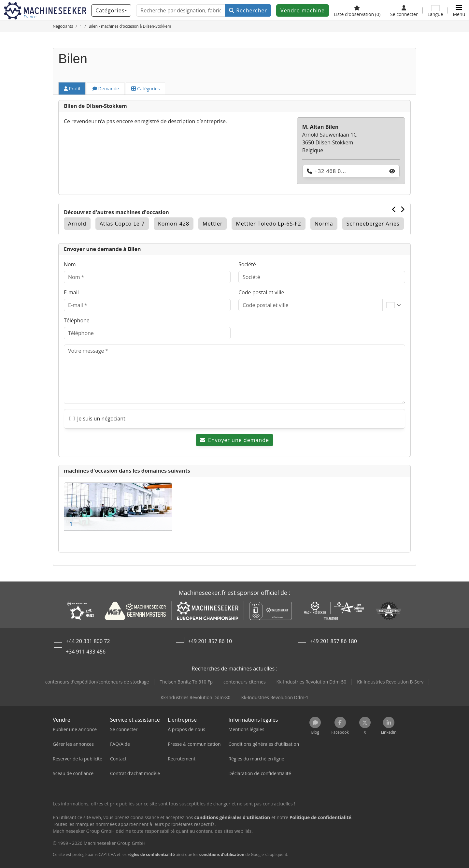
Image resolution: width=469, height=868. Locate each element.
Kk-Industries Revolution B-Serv (390, 682)
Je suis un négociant (101, 419)
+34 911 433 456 (86, 652)
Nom (70, 264)
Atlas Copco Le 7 (122, 224)
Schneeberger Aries (373, 224)
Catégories (145, 88)
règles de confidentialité (151, 854)
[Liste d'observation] (357, 10)
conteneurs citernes (245, 682)
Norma (324, 224)
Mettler (213, 224)
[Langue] (435, 10)
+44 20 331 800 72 (88, 641)
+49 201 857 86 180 (333, 641)
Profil (72, 88)
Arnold (77, 224)
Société (247, 264)
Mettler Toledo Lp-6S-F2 (268, 224)
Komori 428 (174, 224)
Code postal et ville (261, 292)
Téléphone (77, 320)
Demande (106, 88)
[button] (459, 10)
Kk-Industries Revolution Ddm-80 (196, 697)
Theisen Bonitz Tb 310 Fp (186, 682)
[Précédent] (394, 209)
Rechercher (248, 10)
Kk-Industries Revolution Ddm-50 (312, 682)
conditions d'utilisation (222, 854)
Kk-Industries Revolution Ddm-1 (275, 697)
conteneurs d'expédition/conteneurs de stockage (97, 682)
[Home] (63, 26)
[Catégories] (111, 10)
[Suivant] (403, 209)
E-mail (71, 292)
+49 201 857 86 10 (210, 641)
